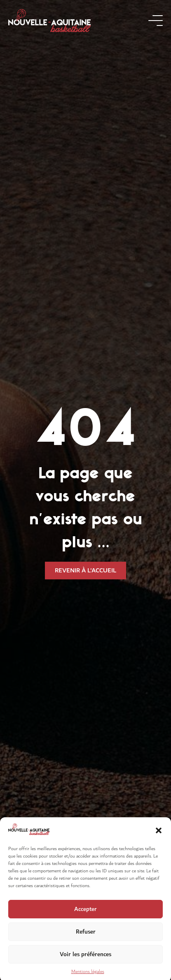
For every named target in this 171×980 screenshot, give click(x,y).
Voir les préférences (85, 960)
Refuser (86, 938)
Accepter (85, 915)
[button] (159, 837)
